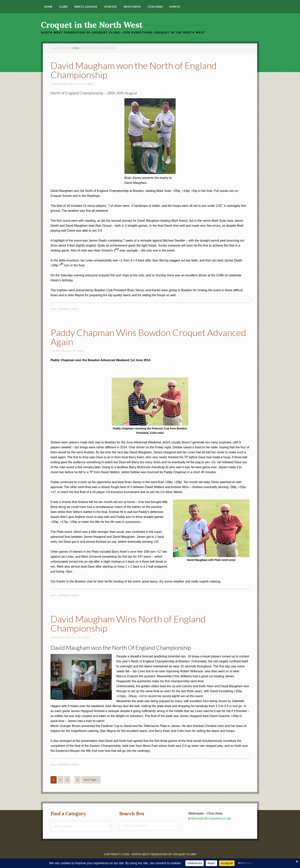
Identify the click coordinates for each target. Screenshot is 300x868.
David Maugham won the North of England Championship (134, 70)
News (75, 309)
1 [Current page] (54, 780)
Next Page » (91, 780)
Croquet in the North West (92, 25)
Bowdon (64, 309)
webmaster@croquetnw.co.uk (209, 818)
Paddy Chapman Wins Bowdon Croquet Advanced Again (148, 337)
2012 (53, 765)
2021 (53, 309)
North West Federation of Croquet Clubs (164, 854)
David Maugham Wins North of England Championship (128, 623)
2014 (53, 595)
